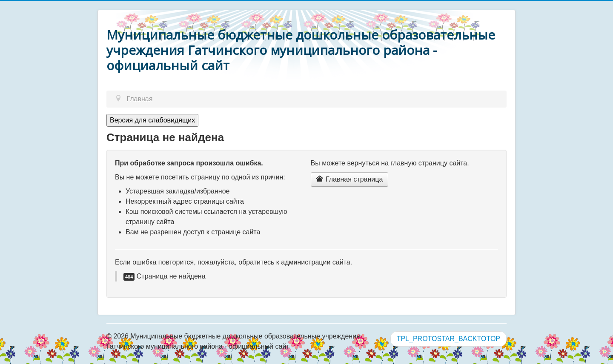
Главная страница (350, 179)
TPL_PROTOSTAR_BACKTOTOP (448, 339)
